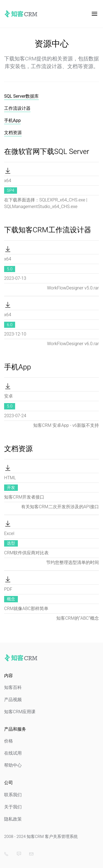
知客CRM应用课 (20, 712)
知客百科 (13, 688)
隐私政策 (13, 819)
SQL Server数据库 (21, 96)
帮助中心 (13, 765)
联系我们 (13, 795)
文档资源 (13, 133)
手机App (12, 121)
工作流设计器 (17, 108)
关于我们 (13, 807)
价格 (9, 741)
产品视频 (13, 700)
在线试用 (13, 753)
